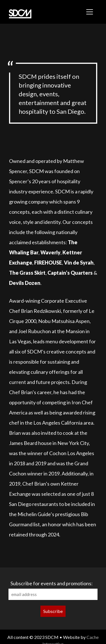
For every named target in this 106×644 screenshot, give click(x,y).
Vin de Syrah (79, 263)
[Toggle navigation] (90, 12)
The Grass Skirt (27, 273)
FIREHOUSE (48, 263)
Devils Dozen (25, 283)
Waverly (50, 252)
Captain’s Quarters (70, 273)
